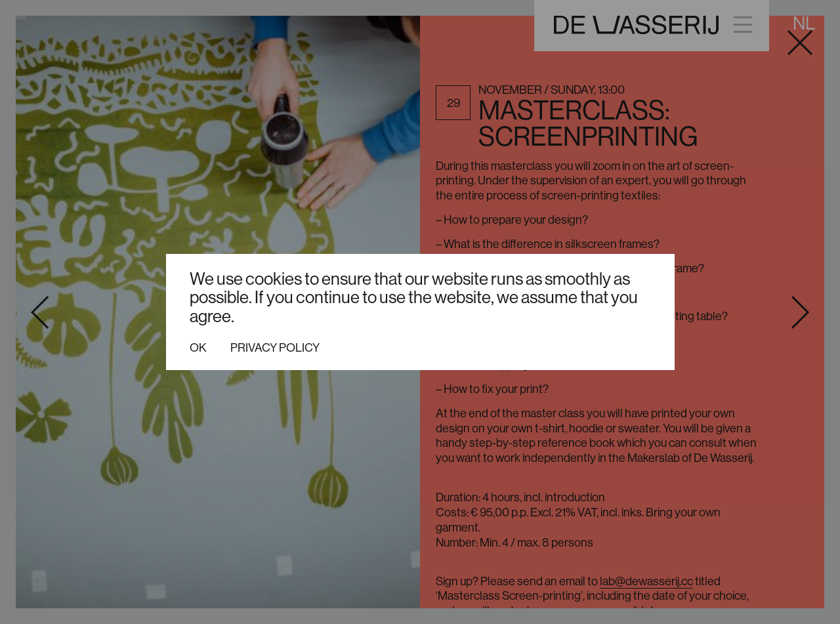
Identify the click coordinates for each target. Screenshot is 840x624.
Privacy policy (275, 348)
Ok (198, 348)
